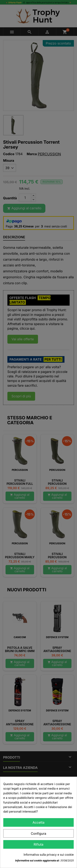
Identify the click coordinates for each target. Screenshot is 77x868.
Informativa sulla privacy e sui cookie (49, 855)
